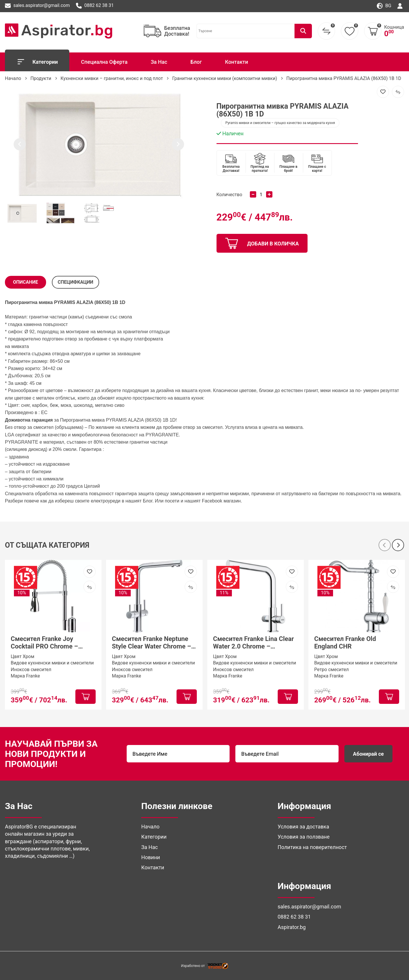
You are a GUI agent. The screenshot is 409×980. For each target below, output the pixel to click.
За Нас (159, 62)
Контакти (237, 62)
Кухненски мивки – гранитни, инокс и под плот (112, 78)
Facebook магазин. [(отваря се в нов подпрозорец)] (222, 501)
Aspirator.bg (292, 927)
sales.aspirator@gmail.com (37, 6)
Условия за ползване (304, 837)
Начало (13, 78)
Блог (196, 62)
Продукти (41, 78)
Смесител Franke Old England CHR (345, 643)
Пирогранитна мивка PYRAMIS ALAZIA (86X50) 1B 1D (344, 78)
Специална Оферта (104, 62)
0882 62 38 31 (95, 6)
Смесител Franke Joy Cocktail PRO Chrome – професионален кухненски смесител (51, 643)
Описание (26, 282)
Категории (37, 62)
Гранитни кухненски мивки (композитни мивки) (225, 78)
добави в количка (262, 243)
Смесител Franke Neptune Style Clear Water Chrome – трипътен (151, 643)
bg (384, 6)
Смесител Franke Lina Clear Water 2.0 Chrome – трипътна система (253, 643)
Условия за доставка (303, 827)
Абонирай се (368, 754)
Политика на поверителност (312, 847)
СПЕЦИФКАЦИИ (76, 282)
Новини (151, 857)
